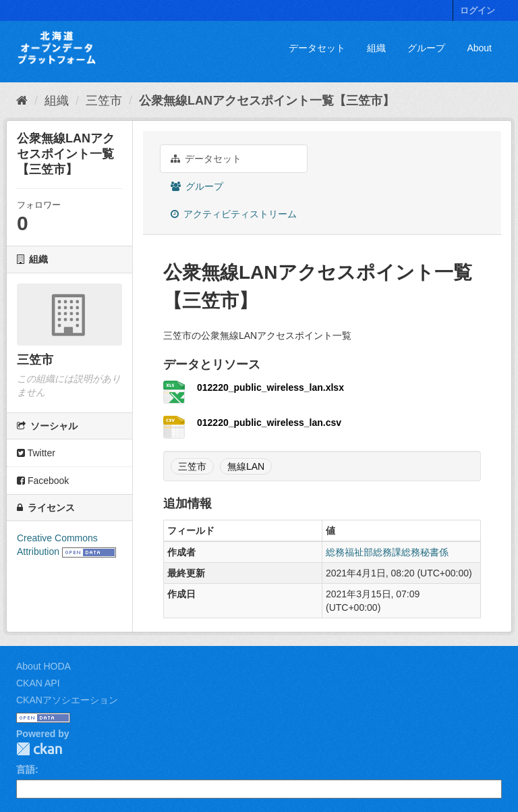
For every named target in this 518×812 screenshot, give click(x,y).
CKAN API (38, 683)
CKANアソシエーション (67, 700)
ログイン (478, 10)
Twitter (36, 453)
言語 (26, 769)
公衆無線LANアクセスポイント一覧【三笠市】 (267, 101)
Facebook (43, 481)
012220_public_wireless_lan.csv (269, 423)
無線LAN (246, 466)
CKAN (39, 749)
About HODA (44, 666)
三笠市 (104, 101)
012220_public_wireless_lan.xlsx (270, 387)
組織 (376, 48)
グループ (426, 48)
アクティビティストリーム (234, 214)
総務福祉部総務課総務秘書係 (387, 552)
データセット (317, 48)
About (479, 48)
